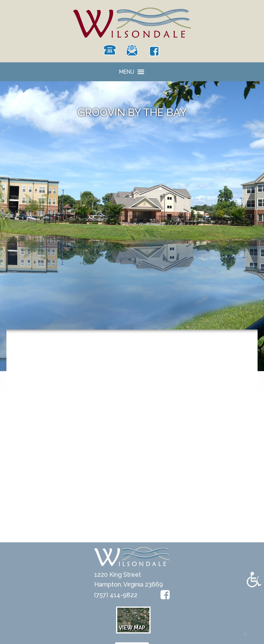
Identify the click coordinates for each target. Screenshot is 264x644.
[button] (127, 72)
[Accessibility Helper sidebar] (254, 579)
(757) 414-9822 (116, 595)
